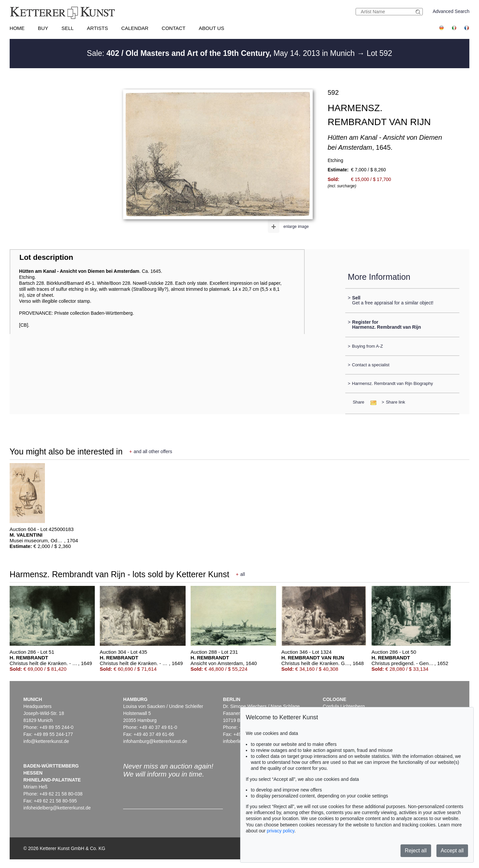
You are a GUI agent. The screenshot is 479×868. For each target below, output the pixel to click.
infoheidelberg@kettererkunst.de (57, 808)
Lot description (46, 257)
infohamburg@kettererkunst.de (155, 741)
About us (212, 28)
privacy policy (281, 831)
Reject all (416, 851)
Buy (43, 28)
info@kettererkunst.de (46, 741)
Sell (68, 28)
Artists (97, 28)
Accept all (452, 851)
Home (17, 28)
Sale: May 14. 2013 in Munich (222, 53)
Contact (173, 28)
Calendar (135, 28)
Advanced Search (451, 11)
